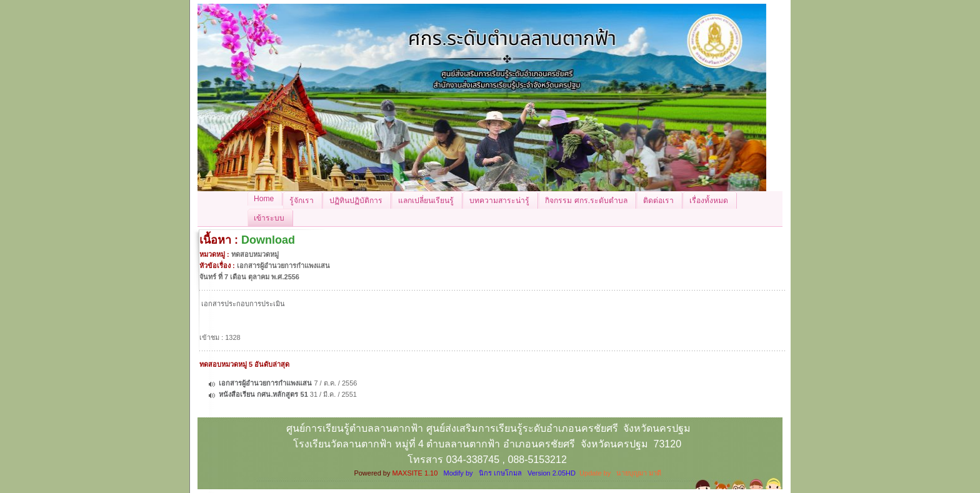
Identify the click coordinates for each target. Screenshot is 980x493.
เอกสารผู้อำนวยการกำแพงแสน (265, 383)
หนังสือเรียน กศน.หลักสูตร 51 (263, 394)
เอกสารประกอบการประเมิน (243, 304)
